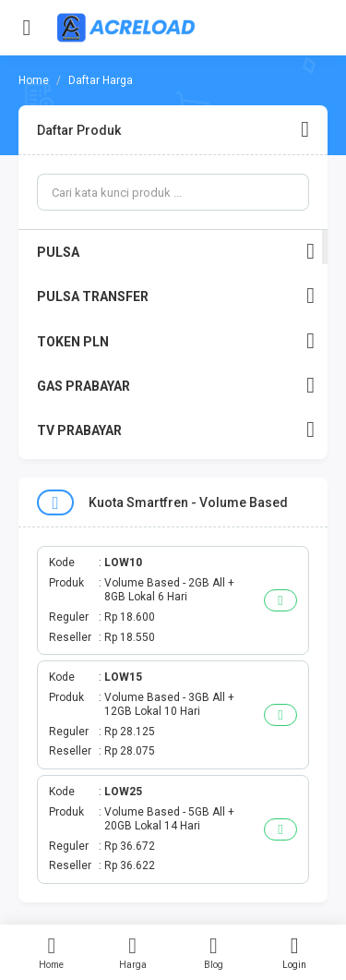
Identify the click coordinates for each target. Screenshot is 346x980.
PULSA (176, 252)
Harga (133, 952)
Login (294, 952)
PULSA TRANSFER (176, 296)
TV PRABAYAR (176, 430)
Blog (214, 952)
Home (52, 952)
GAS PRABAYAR (176, 386)
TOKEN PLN (176, 341)
